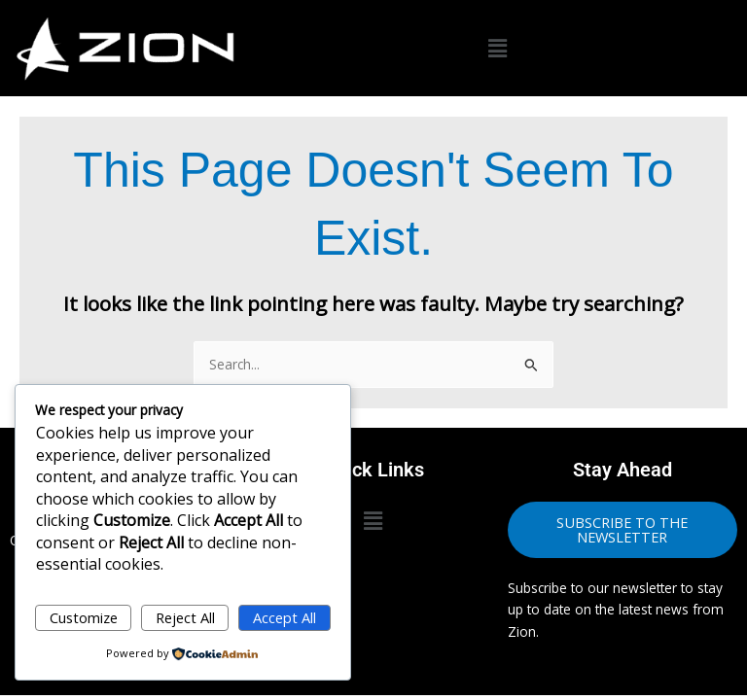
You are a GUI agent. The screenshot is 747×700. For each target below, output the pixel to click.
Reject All (185, 617)
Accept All (285, 617)
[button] (498, 49)
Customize (84, 617)
